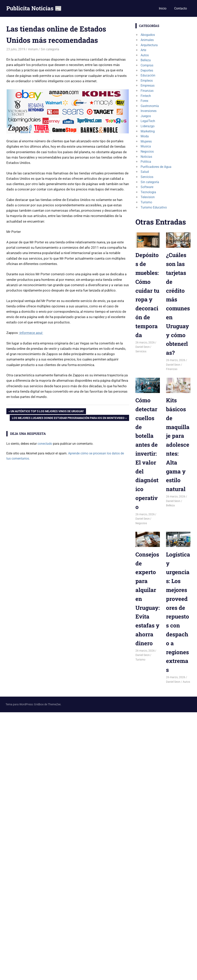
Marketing (148, 131)
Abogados (148, 35)
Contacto (181, 8)
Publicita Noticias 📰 (34, 8)
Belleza (146, 60)
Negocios (147, 152)
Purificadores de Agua (156, 167)
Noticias (146, 157)
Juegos (146, 116)
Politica (146, 162)
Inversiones (149, 111)
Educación (148, 75)
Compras (147, 65)
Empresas (148, 86)
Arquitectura (149, 45)
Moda (145, 136)
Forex (144, 101)
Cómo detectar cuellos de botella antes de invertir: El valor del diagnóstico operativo (147, 454)
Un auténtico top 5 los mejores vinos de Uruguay (47, 412)
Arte (143, 50)
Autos (145, 55)
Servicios (147, 177)
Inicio (163, 8)
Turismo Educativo (154, 207)
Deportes (147, 70)
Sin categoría (50, 49)
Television (148, 197)
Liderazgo (148, 126)
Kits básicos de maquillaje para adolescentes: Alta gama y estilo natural (178, 445)
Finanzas (147, 91)
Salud (145, 172)
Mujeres (146, 141)
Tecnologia (148, 192)
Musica (146, 146)
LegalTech (148, 121)
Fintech (146, 96)
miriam (33, 49)
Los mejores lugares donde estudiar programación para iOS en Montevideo (68, 418)
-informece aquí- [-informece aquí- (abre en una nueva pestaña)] (31, 333)
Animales (147, 40)
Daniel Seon (143, 347)
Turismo (146, 202)
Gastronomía (150, 106)
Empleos (147, 81)
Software (147, 187)
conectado (45, 444)
